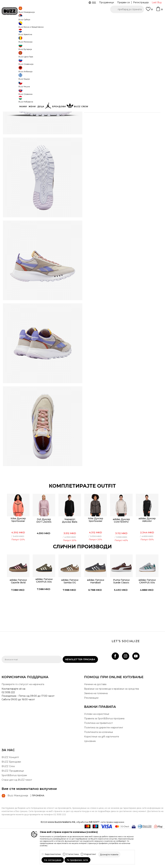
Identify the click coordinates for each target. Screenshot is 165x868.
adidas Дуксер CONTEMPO (121, 555)
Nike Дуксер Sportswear (17, 555)
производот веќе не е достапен (119, 82)
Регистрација (141, 2)
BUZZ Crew (8, 804)
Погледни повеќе (82, 18)
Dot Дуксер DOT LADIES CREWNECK (43, 557)
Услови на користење (97, 752)
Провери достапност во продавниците (121, 127)
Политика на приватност (98, 761)
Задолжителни (53, 854)
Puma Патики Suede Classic (121, 616)
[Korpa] (159, 10)
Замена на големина (96, 731)
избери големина (94, 47)
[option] (17, 549)
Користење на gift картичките (102, 775)
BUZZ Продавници (13, 809)
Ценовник (61, 18)
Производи (28, 26)
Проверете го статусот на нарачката (23, 722)
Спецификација (121, 116)
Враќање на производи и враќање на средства (112, 727)
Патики (50, 26)
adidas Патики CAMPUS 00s (43, 616)
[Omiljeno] (149, 10)
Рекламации (91, 736)
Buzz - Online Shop (11, 26)
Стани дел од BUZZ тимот (17, 818)
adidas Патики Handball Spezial (95, 618)
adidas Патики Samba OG (69, 616)
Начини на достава (95, 722)
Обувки (40, 26)
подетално (104, 106)
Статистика (72, 854)
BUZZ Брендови (11, 800)
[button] (127, 9)
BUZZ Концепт (10, 795)
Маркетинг (90, 854)
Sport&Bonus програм (14, 813)
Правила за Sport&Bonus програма (104, 756)
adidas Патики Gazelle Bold (17, 616)
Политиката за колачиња (98, 770)
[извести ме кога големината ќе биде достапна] (89, 52)
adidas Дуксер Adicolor (148, 555)
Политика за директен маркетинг (104, 765)
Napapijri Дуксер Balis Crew (69, 557)
